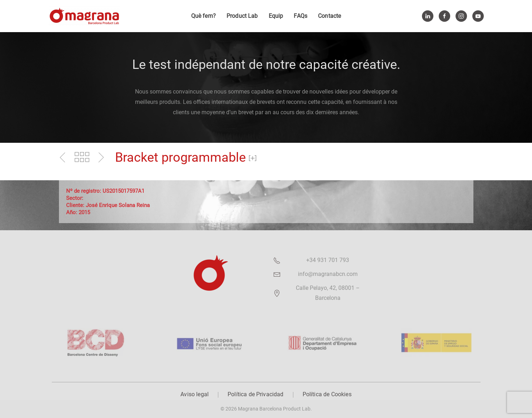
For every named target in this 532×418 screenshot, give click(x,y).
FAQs (300, 16)
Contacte (329, 16)
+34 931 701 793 (328, 260)
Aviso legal (195, 394)
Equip (276, 16)
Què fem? (203, 16)
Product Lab (242, 16)
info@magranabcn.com (328, 274)
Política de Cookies (327, 394)
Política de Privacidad (256, 394)
